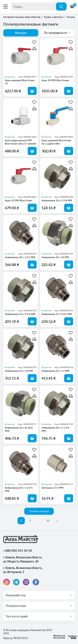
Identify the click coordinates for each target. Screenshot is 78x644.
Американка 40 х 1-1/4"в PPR (55, 429)
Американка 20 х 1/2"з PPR (20, 257)
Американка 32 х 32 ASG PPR (19, 429)
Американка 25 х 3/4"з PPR (57, 314)
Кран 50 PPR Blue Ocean (55, 80)
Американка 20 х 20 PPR (55, 257)
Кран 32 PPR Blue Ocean (19, 200)
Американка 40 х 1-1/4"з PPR (19, 489)
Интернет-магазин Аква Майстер (22, 17)
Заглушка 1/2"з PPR (53, 488)
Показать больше (39, 511)
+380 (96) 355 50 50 (18, 550)
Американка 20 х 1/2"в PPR (57, 200)
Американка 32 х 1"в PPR (19, 371)
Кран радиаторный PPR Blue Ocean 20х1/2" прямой (20, 142)
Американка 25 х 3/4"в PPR (20, 314)
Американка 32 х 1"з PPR (55, 371)
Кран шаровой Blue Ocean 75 (20, 82)
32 (48, 521)
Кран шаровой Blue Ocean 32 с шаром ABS (56, 142)
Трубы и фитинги (54, 17)
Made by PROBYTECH (16, 638)
